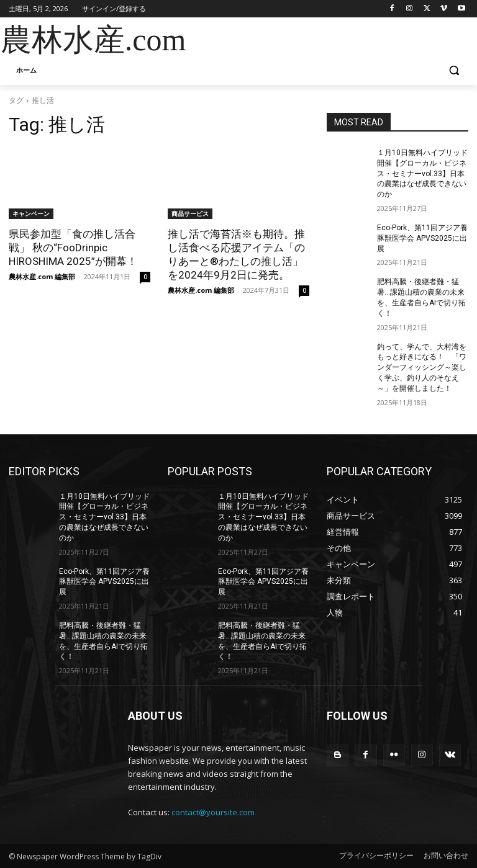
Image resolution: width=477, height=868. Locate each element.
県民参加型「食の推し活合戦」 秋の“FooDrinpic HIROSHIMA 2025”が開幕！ (73, 248)
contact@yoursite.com (213, 812)
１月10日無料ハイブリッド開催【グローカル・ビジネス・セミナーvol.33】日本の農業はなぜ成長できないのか (422, 173)
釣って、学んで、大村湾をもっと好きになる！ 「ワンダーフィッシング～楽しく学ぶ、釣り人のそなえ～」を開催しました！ (422, 368)
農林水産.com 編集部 (42, 276)
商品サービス (190, 213)
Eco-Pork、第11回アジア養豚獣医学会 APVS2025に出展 (422, 238)
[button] (454, 70)
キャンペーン (31, 213)
